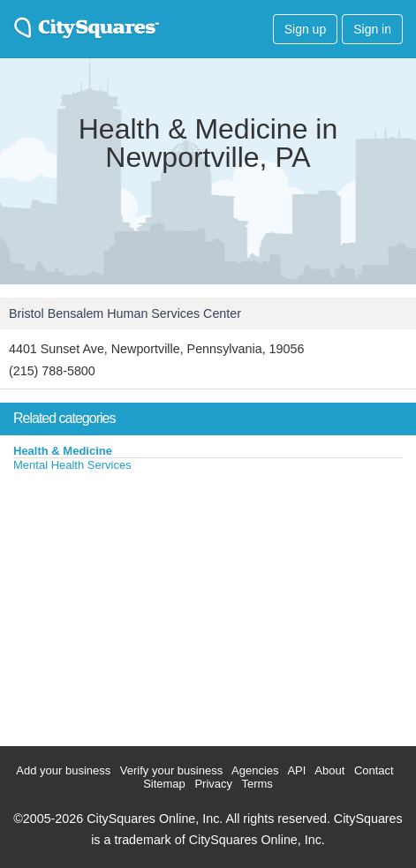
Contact (374, 770)
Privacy (213, 784)
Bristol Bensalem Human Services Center (125, 313)
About (329, 770)
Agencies (255, 770)
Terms (257, 784)
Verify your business (171, 770)
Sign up (305, 29)
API (296, 770)
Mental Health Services (72, 465)
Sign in (372, 29)
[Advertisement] (132, 605)
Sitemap (164, 784)
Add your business (63, 770)
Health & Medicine (63, 451)
